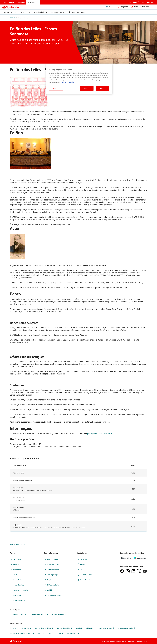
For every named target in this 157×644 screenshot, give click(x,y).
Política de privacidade (44, 628)
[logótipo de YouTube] (145, 571)
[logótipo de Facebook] (122, 571)
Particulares (16, 559)
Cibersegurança (51, 575)
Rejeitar (87, 88)
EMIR (51, 633)
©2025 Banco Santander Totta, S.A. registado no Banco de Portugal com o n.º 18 (124, 641)
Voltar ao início (18, 545)
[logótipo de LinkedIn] (133, 571)
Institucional (16, 570)
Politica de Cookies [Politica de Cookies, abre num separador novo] (68, 82)
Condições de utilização (86, 628)
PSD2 (60, 633)
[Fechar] (110, 67)
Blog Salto (49, 580)
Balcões (81, 565)
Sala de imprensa (52, 565)
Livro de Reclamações (127, 628)
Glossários (27, 628)
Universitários (16, 580)
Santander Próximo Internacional (90, 580)
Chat (80, 570)
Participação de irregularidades (22, 633)
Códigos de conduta (107, 628)
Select (13, 575)
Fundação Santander (53, 595)
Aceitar (102, 88)
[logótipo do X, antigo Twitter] (139, 571)
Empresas (15, 565)
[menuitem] (9, 2)
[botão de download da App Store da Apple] (126, 558)
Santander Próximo (85, 575)
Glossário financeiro (18, 600)
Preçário (14, 628)
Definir (56, 88)
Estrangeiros (16, 595)
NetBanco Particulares (19, 614)
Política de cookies (65, 628)
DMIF (41, 633)
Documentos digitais (40, 614)
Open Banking (73, 633)
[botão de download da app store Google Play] (140, 558)
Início (12, 18)
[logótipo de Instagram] (128, 571)
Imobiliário (49, 590)
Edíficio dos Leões (22, 18)
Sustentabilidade (52, 570)
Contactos (82, 559)
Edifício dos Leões (52, 585)
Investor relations (52, 559)
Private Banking (17, 585)
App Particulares (59, 614)
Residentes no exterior (19, 590)
